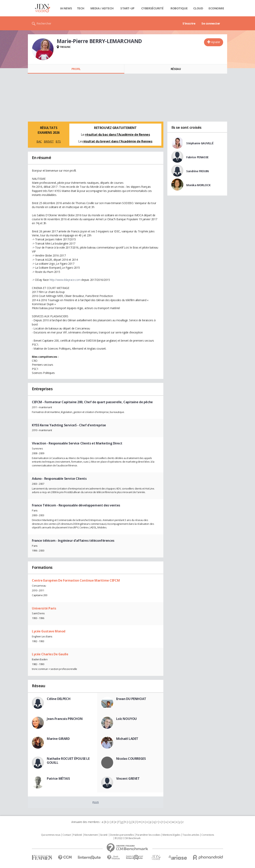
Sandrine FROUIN (198, 171)
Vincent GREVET (128, 779)
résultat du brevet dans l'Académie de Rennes (117, 141)
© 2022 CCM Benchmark (128, 838)
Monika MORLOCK (198, 185)
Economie (216, 8)
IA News (66, 8)
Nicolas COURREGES (131, 759)
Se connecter (211, 23)
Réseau (176, 69)
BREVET (49, 141)
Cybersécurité (152, 8)
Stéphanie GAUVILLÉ (200, 143)
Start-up (127, 8)
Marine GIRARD (58, 739)
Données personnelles (122, 835)
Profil (76, 69)
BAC (39, 141)
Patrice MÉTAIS (58, 779)
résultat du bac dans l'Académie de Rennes (117, 135)
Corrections (208, 835)
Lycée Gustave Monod (49, 631)
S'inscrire (189, 23)
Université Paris (44, 608)
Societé (104, 835)
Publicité (77, 835)
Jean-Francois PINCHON (65, 719)
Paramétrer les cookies (148, 835)
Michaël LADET (127, 739)
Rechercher (44, 23)
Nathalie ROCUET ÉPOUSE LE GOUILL (68, 761)
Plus (96, 802)
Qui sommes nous (51, 835)
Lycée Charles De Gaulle (50, 654)
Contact (67, 835)
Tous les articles (191, 835)
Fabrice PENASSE (197, 157)
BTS (58, 141)
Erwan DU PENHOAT (131, 699)
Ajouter (216, 42)
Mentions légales (171, 835)
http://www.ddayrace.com (65, 280)
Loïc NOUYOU (127, 719)
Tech (81, 8)
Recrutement (91, 835)
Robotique (179, 8)
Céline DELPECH (59, 699)
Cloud (198, 8)
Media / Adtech (102, 8)
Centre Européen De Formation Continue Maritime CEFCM (76, 580)
